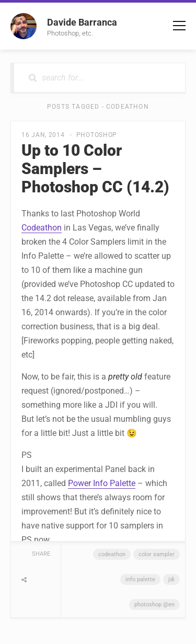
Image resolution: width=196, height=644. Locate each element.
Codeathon (42, 228)
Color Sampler (157, 554)
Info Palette (140, 579)
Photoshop (97, 135)
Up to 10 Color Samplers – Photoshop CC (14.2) (95, 169)
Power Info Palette (102, 483)
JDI (171, 579)
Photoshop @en (154, 605)
